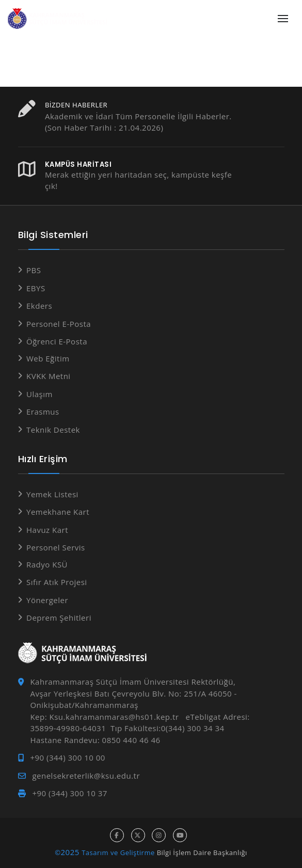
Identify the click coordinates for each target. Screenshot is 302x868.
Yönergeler (47, 600)
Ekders (39, 306)
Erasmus (43, 412)
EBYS (36, 288)
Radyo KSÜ (47, 564)
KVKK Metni (49, 376)
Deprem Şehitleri (59, 618)
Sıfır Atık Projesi (57, 582)
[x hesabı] (138, 835)
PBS (34, 270)
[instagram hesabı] (159, 835)
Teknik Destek (53, 430)
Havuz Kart (47, 530)
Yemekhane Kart (58, 512)
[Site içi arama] (260, 19)
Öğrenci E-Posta (57, 341)
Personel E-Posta (59, 324)
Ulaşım (39, 394)
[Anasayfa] (59, 19)
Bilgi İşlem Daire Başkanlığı (202, 853)
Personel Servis (56, 547)
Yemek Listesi (52, 494)
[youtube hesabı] (180, 835)
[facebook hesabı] (117, 835)
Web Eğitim (48, 358)
